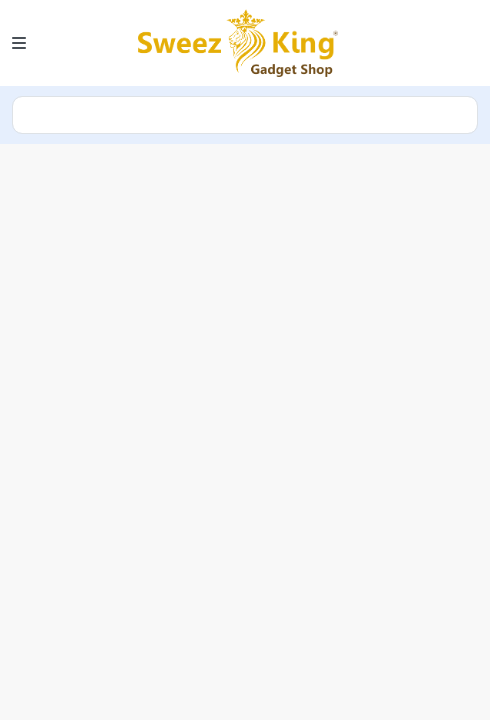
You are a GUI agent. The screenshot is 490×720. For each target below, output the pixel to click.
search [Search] (245, 115)
